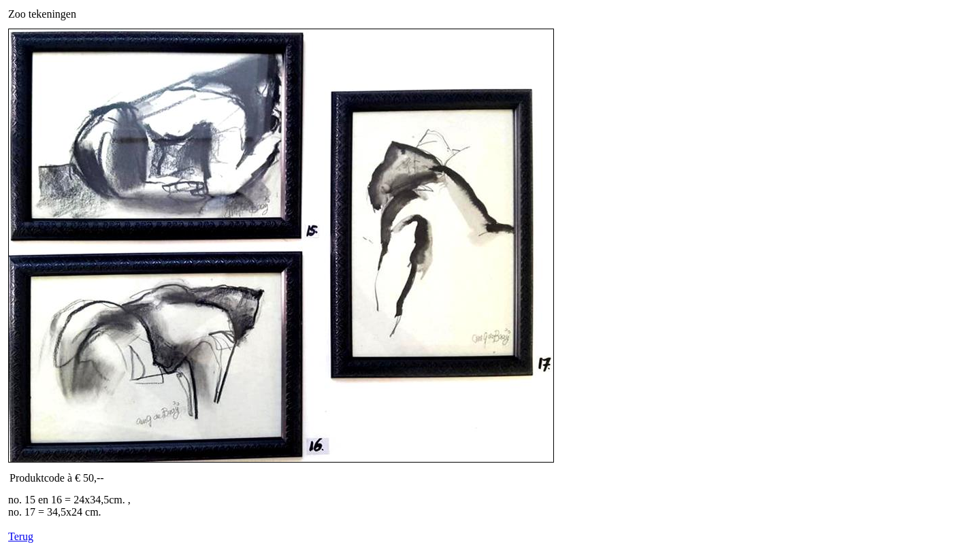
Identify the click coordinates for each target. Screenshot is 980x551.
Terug (21, 536)
